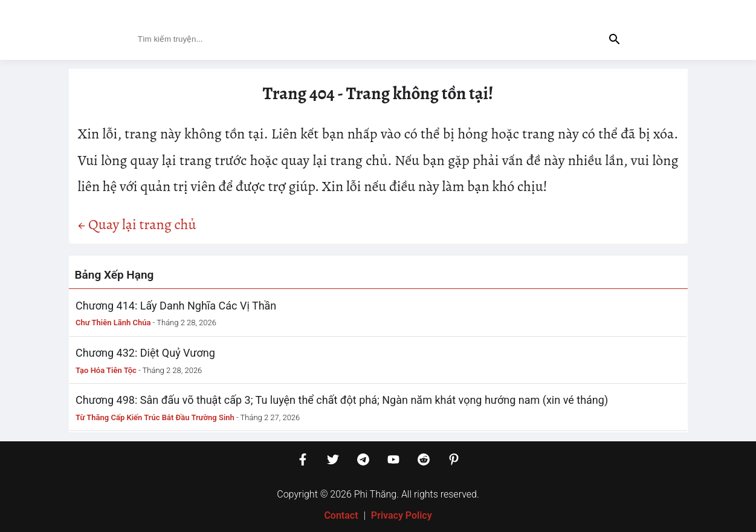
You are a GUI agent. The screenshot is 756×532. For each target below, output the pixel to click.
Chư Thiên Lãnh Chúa (113, 323)
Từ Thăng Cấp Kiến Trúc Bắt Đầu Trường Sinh (155, 417)
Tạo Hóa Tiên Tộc (106, 370)
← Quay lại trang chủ (137, 224)
